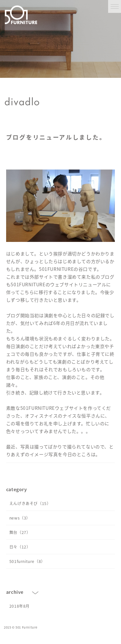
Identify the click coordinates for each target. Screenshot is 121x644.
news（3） (20, 518)
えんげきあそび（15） (30, 503)
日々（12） (20, 547)
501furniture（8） (27, 561)
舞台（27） (20, 532)
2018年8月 (20, 606)
